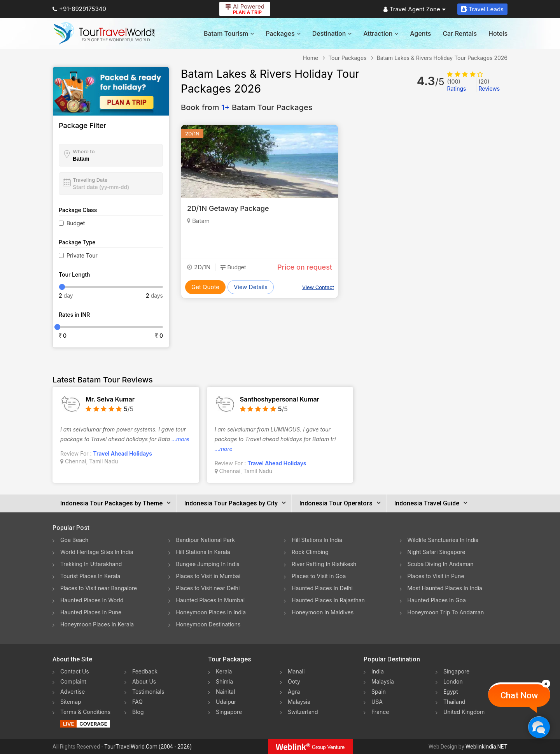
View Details (251, 287)
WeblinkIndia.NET (486, 747)
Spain (379, 692)
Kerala (224, 671)
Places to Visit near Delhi (208, 588)
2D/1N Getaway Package (228, 208)
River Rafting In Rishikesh (324, 564)
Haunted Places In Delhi (322, 588)
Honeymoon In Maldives (323, 612)
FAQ (137, 702)
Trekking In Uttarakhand (91, 564)
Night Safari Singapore (437, 552)
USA (377, 702)
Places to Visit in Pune (436, 576)
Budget (76, 223)
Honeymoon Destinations (208, 624)
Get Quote (205, 287)
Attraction (381, 33)
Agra (294, 692)
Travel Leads (482, 9)
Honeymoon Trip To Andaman (446, 612)
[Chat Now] (539, 727)
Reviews (489, 85)
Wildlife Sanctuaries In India (443, 540)
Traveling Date (90, 180)
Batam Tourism (229, 33)
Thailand (454, 702)
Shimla (224, 681)
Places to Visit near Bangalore (99, 588)
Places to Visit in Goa (319, 576)
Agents (420, 33)
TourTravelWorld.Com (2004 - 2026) (148, 747)
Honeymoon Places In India (211, 612)
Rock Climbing (310, 552)
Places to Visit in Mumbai (208, 576)
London (453, 681)
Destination (332, 33)
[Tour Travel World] (104, 33)
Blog (138, 712)
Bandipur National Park (206, 540)
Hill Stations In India (317, 540)
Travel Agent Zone (415, 9)
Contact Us (75, 671)
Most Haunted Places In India (445, 588)
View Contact (318, 287)
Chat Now (519, 695)
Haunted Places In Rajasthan (328, 600)
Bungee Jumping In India (208, 564)
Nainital (225, 692)
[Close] (546, 684)
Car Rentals (460, 33)
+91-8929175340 (79, 9)
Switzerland (303, 712)
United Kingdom (464, 712)
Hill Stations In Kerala (203, 552)
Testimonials (148, 692)
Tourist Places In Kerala (90, 576)
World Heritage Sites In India (97, 552)
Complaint (73, 681)
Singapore (229, 712)
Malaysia (299, 702)
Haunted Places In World (92, 600)
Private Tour (82, 255)
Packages (283, 33)
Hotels (498, 33)
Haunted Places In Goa (437, 600)
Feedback (145, 671)
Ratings (456, 85)
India (378, 671)
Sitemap (71, 702)
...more (180, 439)
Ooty (294, 681)
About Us (144, 681)
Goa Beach (74, 540)
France (380, 712)
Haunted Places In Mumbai (211, 600)
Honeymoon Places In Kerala (97, 624)
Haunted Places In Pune (91, 612)
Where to (84, 151)
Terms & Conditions (85, 712)
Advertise (73, 692)
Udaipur (226, 702)
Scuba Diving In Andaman (441, 564)
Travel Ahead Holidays (123, 453)
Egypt (451, 692)
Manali (296, 671)
